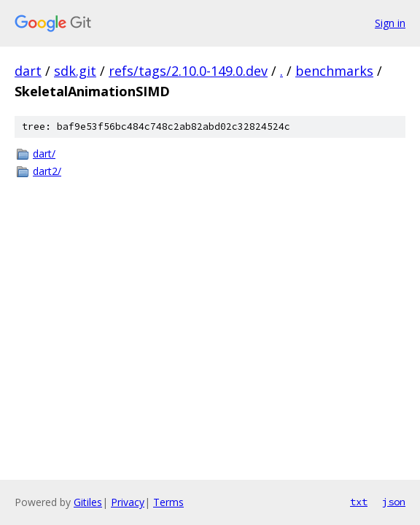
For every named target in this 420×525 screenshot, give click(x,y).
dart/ (44, 153)
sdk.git (75, 71)
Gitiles (88, 502)
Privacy (128, 502)
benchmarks (334, 71)
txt (359, 502)
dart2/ (47, 171)
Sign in (390, 23)
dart (28, 71)
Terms (168, 502)
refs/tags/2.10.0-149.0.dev (188, 71)
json (394, 502)
